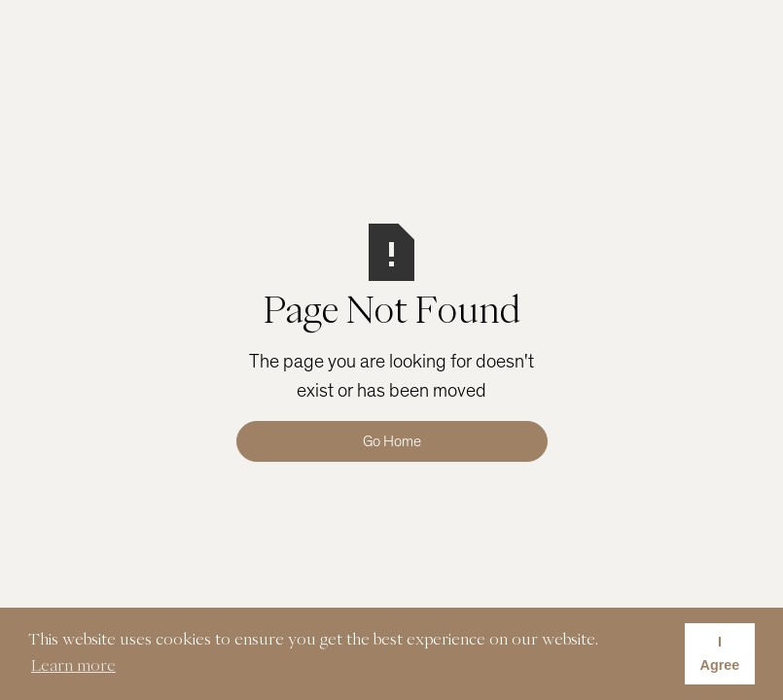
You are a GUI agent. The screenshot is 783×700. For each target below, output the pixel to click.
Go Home (392, 441)
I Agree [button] (720, 653)
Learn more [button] (73, 665)
